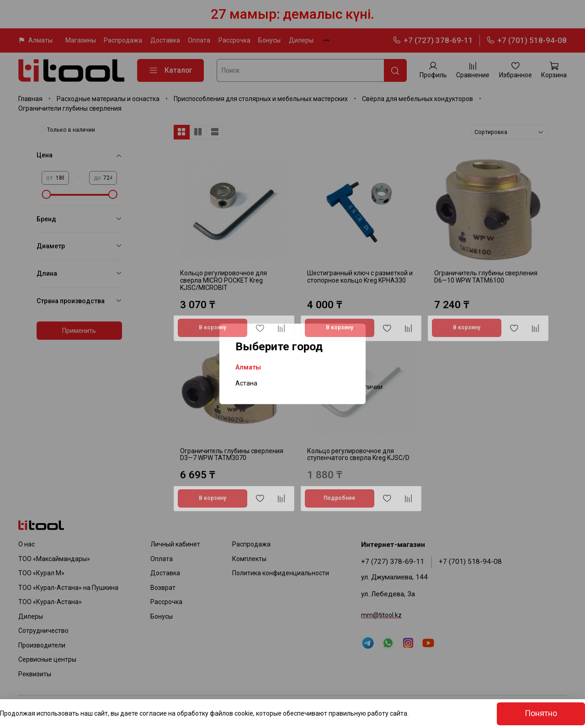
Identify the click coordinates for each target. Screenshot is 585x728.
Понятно (541, 713)
